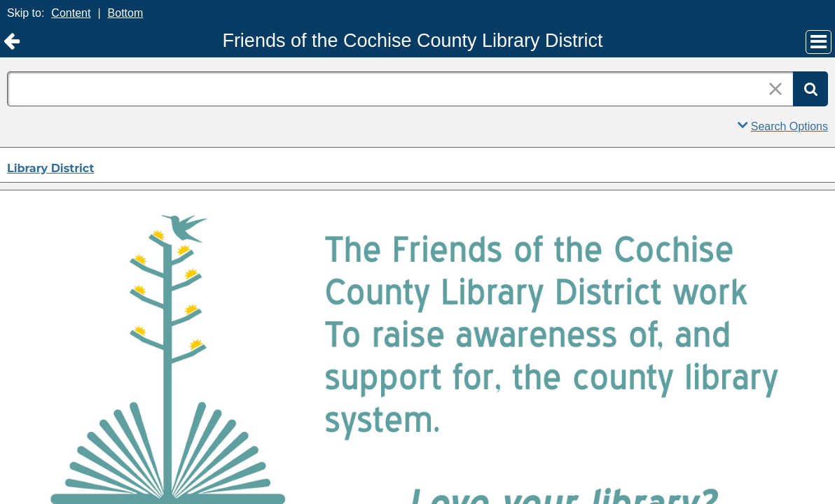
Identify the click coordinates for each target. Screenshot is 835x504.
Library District (50, 168)
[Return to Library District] (12, 42)
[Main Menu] (819, 42)
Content (71, 13)
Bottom (126, 13)
